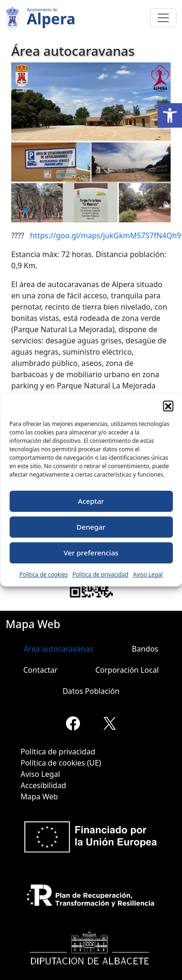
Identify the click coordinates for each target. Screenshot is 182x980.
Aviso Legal (148, 574)
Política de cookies (43, 574)
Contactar (40, 670)
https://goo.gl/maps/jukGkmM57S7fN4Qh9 (106, 236)
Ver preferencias (91, 553)
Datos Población (91, 691)
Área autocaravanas (59, 649)
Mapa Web (39, 797)
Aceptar (91, 501)
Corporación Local (127, 670)
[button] (170, 115)
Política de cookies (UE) (61, 763)
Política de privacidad (101, 574)
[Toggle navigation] (163, 18)
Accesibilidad (43, 785)
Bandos (145, 649)
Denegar (91, 527)
